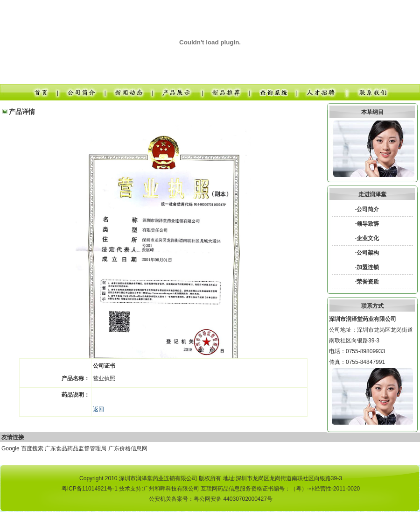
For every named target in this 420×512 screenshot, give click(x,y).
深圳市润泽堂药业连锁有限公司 (158, 478)
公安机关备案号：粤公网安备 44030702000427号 (211, 499)
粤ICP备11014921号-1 (90, 489)
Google (10, 448)
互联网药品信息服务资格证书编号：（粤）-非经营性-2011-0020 (280, 489)
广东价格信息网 (128, 448)
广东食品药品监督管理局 (76, 448)
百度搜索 (32, 448)
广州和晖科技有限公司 (171, 489)
